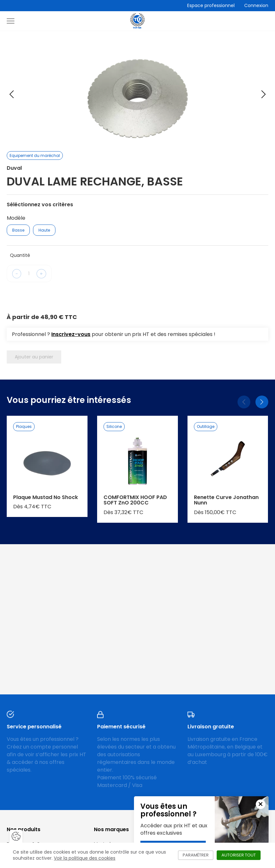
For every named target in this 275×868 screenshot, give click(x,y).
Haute (44, 230)
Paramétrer (198, 855)
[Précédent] (244, 402)
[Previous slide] (12, 94)
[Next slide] (263, 94)
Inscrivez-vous (71, 334)
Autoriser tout (241, 855)
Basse (18, 230)
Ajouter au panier (34, 357)
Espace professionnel (211, 5)
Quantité (20, 255)
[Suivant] (262, 402)
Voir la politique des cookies (85, 858)
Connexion (256, 5)
